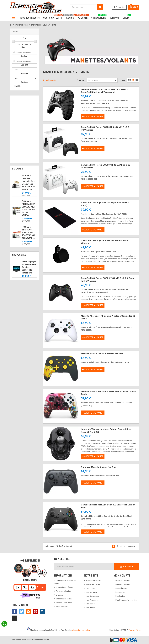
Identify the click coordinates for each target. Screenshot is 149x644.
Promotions (90, 588)
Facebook (15, 611)
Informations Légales (65, 587)
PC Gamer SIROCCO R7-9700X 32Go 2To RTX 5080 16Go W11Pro (28, 233)
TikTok (15, 618)
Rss (29, 611)
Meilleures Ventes (93, 584)
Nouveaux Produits (93, 580)
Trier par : (81, 80)
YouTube (35, 611)
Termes (139, 630)
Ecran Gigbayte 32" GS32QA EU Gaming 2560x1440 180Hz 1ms (29, 267)
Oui (17, 86)
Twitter (22, 611)
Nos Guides (91, 604)
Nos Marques (91, 592)
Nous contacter (62, 607)
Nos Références (92, 596)
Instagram (42, 611)
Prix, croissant (94, 80)
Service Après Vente (64, 603)
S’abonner (126, 567)
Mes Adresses (121, 588)
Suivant (132, 546)
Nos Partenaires (92, 600)
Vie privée (132, 630)
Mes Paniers (120, 596)
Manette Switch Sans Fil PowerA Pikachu (102, 354)
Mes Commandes (123, 580)
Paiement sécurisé (63, 591)
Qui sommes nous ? (64, 599)
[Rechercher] (87, 7)
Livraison (60, 595)
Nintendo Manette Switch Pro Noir (99, 467)
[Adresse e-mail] (84, 567)
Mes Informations (123, 584)
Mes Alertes (120, 592)
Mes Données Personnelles (126, 600)
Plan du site (90, 608)
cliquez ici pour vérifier (81, 630)
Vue (124, 80)
